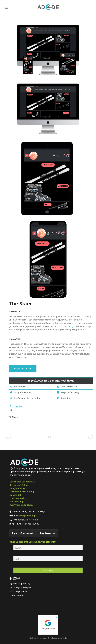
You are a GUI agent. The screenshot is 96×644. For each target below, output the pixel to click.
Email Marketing (18, 498)
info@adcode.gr (27, 516)
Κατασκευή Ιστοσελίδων (22, 482)
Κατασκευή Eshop (19, 485)
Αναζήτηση (48, 570)
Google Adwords (18, 488)
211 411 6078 (31, 520)
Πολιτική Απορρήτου (21, 588)
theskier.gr (68, 326)
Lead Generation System (32, 533)
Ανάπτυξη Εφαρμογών (21, 505)
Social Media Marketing (22, 492)
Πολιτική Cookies (19, 591)
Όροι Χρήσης (16, 595)
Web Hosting (16, 501)
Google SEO (16, 495)
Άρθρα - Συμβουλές (20, 584)
